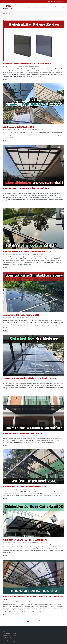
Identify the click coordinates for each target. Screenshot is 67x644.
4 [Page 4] (37, 613)
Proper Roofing (43, 641)
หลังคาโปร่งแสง (37, 65)
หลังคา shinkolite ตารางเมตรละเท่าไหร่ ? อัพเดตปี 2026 (26, 186)
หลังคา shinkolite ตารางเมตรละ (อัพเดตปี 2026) (23, 428)
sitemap (21, 625)
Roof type (24, 65)
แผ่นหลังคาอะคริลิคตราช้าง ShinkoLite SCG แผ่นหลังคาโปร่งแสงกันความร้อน (33, 590)
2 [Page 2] (31, 613)
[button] (40, 613)
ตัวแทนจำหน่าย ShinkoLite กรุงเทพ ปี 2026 (21, 311)
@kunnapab (61, 2)
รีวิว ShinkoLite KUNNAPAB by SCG (18, 125)
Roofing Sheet (26, 128)
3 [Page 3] (34, 613)
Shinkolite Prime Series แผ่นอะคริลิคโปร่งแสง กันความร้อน (28, 63)
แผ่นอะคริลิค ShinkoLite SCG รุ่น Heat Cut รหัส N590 (25, 533)
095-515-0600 (52, 2)
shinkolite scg (30, 65)
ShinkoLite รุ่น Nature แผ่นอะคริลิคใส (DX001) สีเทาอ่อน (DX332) (30, 373)
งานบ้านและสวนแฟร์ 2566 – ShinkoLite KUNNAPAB (25, 480)
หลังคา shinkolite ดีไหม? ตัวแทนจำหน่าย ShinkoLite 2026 (27, 248)
